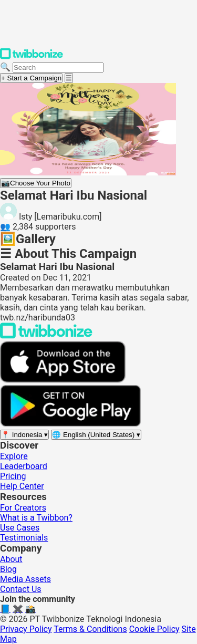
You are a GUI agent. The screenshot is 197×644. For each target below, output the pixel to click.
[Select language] (96, 435)
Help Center (22, 486)
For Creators (23, 508)
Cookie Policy (154, 629)
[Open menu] (69, 78)
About (11, 559)
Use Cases (20, 528)
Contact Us (21, 589)
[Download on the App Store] (63, 380)
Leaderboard (24, 466)
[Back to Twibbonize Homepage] (46, 336)
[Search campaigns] (58, 67)
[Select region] (24, 435)
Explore (14, 456)
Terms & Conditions (90, 629)
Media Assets (25, 579)
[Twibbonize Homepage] (32, 57)
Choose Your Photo (36, 183)
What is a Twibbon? (36, 518)
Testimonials (24, 538)
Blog (8, 569)
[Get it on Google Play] (70, 424)
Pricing (13, 476)
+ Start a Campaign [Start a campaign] (31, 78)
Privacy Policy (26, 629)
